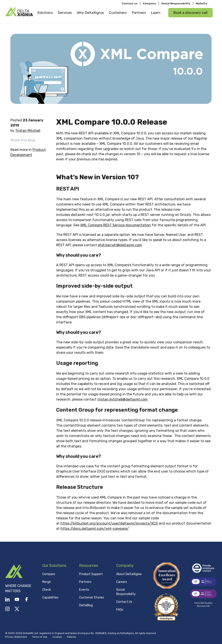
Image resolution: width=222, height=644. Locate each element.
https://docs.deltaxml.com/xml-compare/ (95, 529)
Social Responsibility (176, 3)
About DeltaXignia (129, 574)
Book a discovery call (190, 13)
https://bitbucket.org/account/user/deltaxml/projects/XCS (109, 523)
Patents (71, 637)
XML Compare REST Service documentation (116, 225)
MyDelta (202, 3)
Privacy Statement (16, 637)
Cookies (57, 637)
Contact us (130, 3)
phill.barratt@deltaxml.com (120, 245)
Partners (85, 582)
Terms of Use (40, 637)
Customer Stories (92, 598)
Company (149, 3)
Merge (47, 582)
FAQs (120, 610)
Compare (49, 574)
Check (47, 590)
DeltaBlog (86, 605)
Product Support (91, 574)
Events (84, 590)
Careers (122, 582)
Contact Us (124, 602)
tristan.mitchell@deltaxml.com (122, 399)
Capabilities (50, 598)
